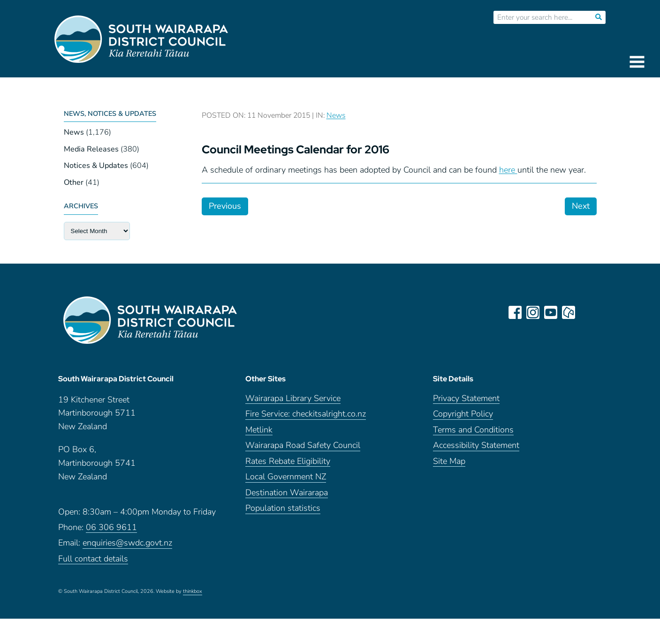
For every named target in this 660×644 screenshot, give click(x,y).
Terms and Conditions (473, 430)
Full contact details (93, 559)
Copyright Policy (463, 414)
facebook (515, 312)
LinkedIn (586, 312)
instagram (533, 312)
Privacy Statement (466, 398)
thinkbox (193, 591)
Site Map (449, 461)
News (74, 132)
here (508, 170)
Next (581, 206)
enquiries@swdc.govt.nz (127, 543)
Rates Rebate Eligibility (288, 461)
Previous (225, 206)
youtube (551, 312)
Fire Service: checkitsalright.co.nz (306, 414)
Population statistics (283, 508)
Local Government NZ (286, 477)
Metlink (259, 430)
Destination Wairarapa (287, 493)
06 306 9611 (111, 527)
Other (74, 182)
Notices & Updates (96, 166)
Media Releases (91, 149)
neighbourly (569, 312)
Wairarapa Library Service (293, 398)
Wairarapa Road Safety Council (303, 445)
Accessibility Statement (476, 445)
